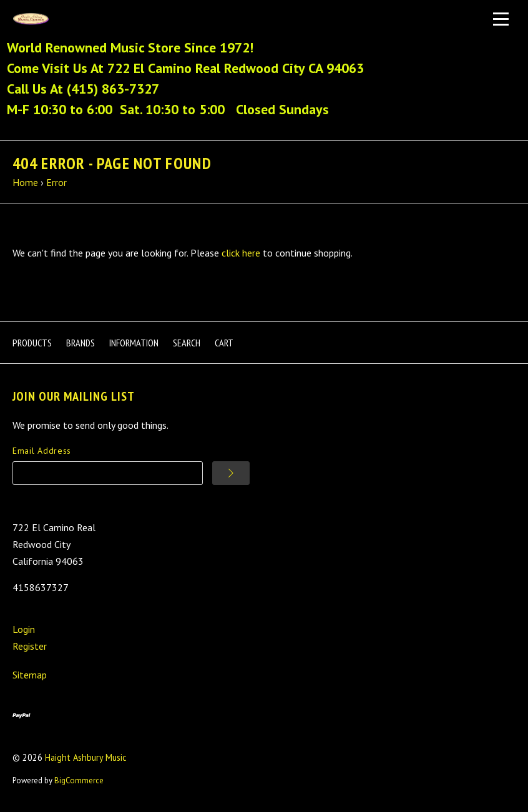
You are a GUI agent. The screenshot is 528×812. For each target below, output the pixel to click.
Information (134, 343)
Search (187, 343)
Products (32, 343)
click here (241, 253)
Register (30, 646)
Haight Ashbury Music (86, 757)
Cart (224, 343)
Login (24, 629)
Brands (81, 343)
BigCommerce (79, 780)
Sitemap (30, 675)
